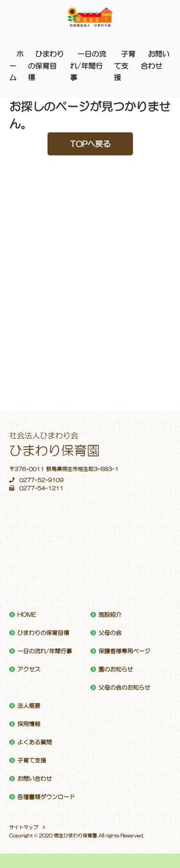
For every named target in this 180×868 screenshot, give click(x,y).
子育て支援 (125, 66)
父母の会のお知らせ (124, 688)
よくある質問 (35, 742)
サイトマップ (24, 827)
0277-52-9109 (36, 480)
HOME (27, 615)
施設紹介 (110, 615)
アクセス (29, 669)
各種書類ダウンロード (46, 797)
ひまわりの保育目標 (46, 66)
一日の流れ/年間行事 (88, 66)
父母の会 (110, 633)
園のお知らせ (116, 669)
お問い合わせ (35, 779)
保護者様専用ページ (124, 651)
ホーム (16, 66)
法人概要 (29, 706)
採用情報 (29, 724)
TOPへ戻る (90, 144)
